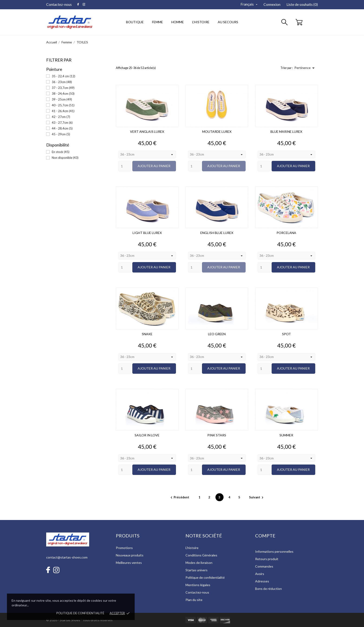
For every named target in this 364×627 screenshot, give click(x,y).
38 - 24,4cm (63, 94)
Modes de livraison (199, 563)
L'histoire (192, 548)
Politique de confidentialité (80, 613)
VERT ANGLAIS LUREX (147, 132)
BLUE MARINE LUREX (286, 132)
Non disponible (65, 158)
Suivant (257, 497)
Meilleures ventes (129, 563)
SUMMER (286, 435)
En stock (61, 152)
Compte (265, 536)
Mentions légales (198, 585)
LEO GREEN (217, 334)
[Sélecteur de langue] (249, 4)
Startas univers (197, 570)
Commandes (264, 566)
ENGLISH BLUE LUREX (217, 233)
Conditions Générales (201, 555)
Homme (179, 20)
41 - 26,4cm (63, 111)
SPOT (286, 334)
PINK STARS (217, 435)
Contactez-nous (59, 4)
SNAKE (147, 334)
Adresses (262, 581)
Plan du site (194, 600)
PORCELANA (286, 233)
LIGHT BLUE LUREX (147, 233)
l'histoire (201, 22)
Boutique (135, 22)
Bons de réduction (268, 589)
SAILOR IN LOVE (147, 435)
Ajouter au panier (154, 166)
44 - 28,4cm (62, 128)
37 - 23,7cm (63, 88)
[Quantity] (125, 166)
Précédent (180, 497)
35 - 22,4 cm (63, 76)
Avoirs (260, 574)
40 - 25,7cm (63, 105)
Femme (159, 20)
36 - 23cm (62, 82)
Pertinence (305, 68)
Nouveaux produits (130, 555)
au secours (228, 22)
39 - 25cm (62, 99)
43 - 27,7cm (62, 123)
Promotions (124, 548)
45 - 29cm (61, 134)
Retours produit (267, 559)
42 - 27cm (61, 117)
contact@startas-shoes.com (67, 557)
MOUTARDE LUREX (217, 132)
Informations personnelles (274, 551)
